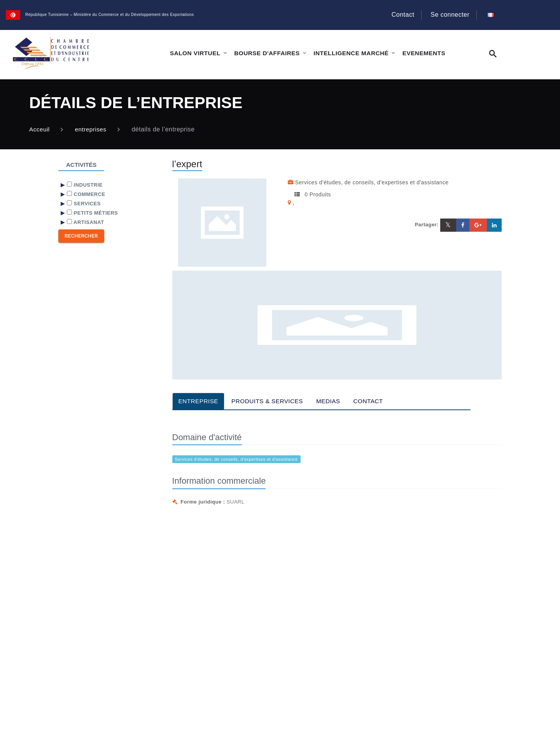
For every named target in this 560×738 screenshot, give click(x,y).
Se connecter (445, 15)
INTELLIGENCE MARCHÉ (348, 53)
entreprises (92, 129)
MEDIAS (334, 401)
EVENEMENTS (420, 53)
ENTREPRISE (199, 401)
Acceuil (40, 129)
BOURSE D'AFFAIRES (265, 53)
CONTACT (375, 401)
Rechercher (81, 236)
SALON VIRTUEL (195, 53)
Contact (398, 15)
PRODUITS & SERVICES (271, 401)
